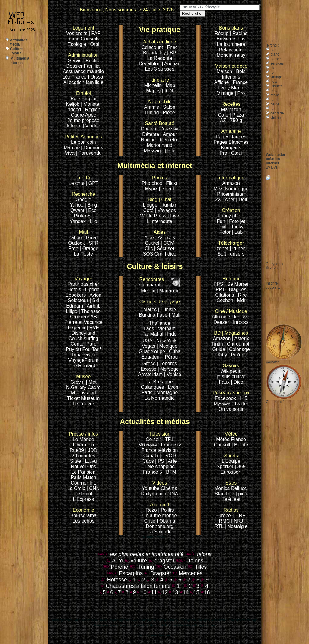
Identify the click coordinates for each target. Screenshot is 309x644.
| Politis (166, 510)
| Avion (94, 295)
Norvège (169, 369)
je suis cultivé (231, 377)
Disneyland (83, 333)
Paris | (148, 393)
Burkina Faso (153, 315)
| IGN (168, 91)
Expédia (77, 328)
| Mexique (167, 346)
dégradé (277, 113)
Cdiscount (159, 45)
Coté (148, 210)
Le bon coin (83, 142)
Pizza (238, 115)
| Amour (169, 134)
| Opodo (91, 290)
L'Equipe (231, 461)
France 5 (153, 472)
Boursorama (83, 515)
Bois (241, 71)
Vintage (225, 93)
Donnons (94, 148)
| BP (172, 53)
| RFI (241, 515)
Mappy (153, 91)
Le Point (83, 494)
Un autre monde (160, 515)
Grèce (149, 364)
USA (148, 341)
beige (274, 104)
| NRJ (237, 521)
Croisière (80, 317)
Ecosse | (151, 369)
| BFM (170, 472)
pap (273, 109)
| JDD (91, 450)
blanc (274, 54)
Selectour (78, 300)
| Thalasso (90, 311)
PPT (220, 290)
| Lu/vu (90, 461)
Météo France (231, 439)
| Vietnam (166, 328)
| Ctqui (235, 153)
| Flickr (171, 183)
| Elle (170, 151)
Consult (223, 445)
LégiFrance (75, 77)
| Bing (91, 205)
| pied (242, 494)
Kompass (231, 148)
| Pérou (170, 357)
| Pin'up (236, 355)
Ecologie (78, 44)
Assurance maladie (83, 71)
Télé (226, 499)
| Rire (241, 295)
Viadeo (93, 126)
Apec (91, 115)
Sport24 (225, 467)
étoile (274, 95)
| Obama (166, 521)
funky (237, 227)
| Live (174, 216)
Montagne (167, 393)
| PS (160, 461)
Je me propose (83, 120)
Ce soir (158, 437)
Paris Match (83, 477)
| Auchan (171, 64)
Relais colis (231, 50)
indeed (74, 109)
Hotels (74, 290)
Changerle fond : (273, 43)
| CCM (168, 243)
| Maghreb (167, 291)
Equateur (152, 357)
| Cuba (173, 351)
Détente (151, 134)
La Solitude (160, 532)
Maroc (150, 309)
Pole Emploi (83, 99)
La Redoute (160, 58)
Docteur (149, 129)
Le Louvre (83, 404)
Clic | (150, 248)
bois (273, 91)
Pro (223, 153)
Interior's (231, 77)
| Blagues (236, 290)
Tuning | (153, 113)
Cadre (78, 115)
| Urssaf (96, 77)
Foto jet (237, 221)
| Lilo (92, 221)
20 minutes (83, 456)
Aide (150, 238)
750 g (236, 120)
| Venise (173, 374)
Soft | (223, 254)
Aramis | (153, 107)
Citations (225, 295)
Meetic (148, 291)
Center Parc (83, 344)
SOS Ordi (154, 254)
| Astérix (241, 338)
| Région (91, 109)
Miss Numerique (231, 189)
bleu (273, 68)
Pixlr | (225, 227)
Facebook (231, 396)
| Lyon (172, 387)
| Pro (240, 93)
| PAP (95, 33)
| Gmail (91, 238)
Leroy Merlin (231, 88)
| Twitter (240, 404)
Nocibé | (149, 140)
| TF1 (168, 439)
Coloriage (239, 349)
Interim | (76, 126)
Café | (225, 115)
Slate (76, 461)
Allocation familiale (83, 82)
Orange (90, 248)
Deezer (222, 322)
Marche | (74, 148)
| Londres (167, 364)
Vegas (148, 346)
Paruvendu (90, 153)
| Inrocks (239, 322)
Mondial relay (231, 55)
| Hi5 (242, 398)
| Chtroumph (237, 344)
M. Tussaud (83, 393)
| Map (169, 85)
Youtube (151, 488)
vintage (276, 77)
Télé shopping (160, 467)
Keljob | (75, 104)
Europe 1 (225, 515)
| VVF (93, 328)
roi (272, 72)
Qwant (78, 210)
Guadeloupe (152, 351)
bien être (169, 140)
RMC (225, 521)
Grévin (80, 379)
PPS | (220, 284)
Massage (154, 151)
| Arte (171, 461)
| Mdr (240, 300)
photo (238, 216)
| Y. (169, 129)
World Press (154, 216)
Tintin (217, 344)
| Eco (91, 210)
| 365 (240, 467)
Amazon (231, 183)
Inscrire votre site (273, 285)
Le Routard (83, 366)
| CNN (93, 488)
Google (83, 197)
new (273, 82)
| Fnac (171, 47)
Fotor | (227, 232)
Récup (221, 33)
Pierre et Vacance (83, 322)
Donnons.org (160, 526)
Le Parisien (83, 472)
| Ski (94, 300)
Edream (75, 306)
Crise (151, 521)
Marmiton (231, 109)
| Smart (166, 189)
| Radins (239, 33)
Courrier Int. (83, 483)
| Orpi (93, 44)
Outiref (152, 243)
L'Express (84, 499)
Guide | (221, 349)
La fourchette (231, 44)
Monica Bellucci (231, 488)
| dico (170, 254)
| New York (165, 341)
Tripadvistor (83, 355)
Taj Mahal (154, 334)
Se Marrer (238, 284)
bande (275, 100)
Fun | (223, 221)
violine (275, 118)
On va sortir (231, 409)
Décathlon (150, 64)
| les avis (241, 317)
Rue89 (78, 450)
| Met (91, 382)
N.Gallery (76, 387)
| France (239, 82)
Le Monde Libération (83, 442)
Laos (149, 328)
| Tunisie (167, 309)
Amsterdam (150, 374)
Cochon (226, 300)
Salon (169, 107)
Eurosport (231, 472)
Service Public (83, 61)
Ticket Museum (83, 398)
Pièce (169, 113)
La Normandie (160, 398)
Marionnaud (160, 145)
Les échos (83, 521)
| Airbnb (93, 306)
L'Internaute (160, 221)
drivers (237, 254)
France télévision (159, 450)
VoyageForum (84, 360)
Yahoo (76, 205)
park (274, 50)
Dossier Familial (83, 66)
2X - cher (226, 200)
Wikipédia (231, 368)
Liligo (72, 311)
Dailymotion (154, 494)
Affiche (222, 82)
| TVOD (168, 456)
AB (93, 317)
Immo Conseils (83, 39)
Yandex (78, 221)
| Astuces (165, 238)
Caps (149, 461)
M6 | (150, 445)
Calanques (153, 387)
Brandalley (155, 53)
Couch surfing (83, 338)
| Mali (174, 315)
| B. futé (240, 445)
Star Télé (225, 494)
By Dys (272, 167)
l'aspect (276, 86)
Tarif (96, 349)
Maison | (226, 71)
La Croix (76, 488)
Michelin (153, 85)
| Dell (241, 200)
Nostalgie (237, 526)
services (277, 63)
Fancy (224, 216)
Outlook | (78, 243)
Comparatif (151, 282)
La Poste (83, 254)
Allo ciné (221, 317)
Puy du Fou (78, 349)
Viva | (72, 153)
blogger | (153, 205)
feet (236, 499)
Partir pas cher (83, 284)
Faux (225, 382)
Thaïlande (159, 323)
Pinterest (83, 216)
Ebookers (76, 295)
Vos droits (77, 33)
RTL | (221, 526)
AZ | (225, 120)
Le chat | (78, 183)
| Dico (237, 382)
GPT (93, 183)
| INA (173, 494)
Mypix (152, 189)
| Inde (171, 334)
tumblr (170, 205)
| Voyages (165, 210)
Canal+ (152, 456)
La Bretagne (159, 382)
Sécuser (166, 248)
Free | (75, 248)
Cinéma (169, 488)
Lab (239, 232)
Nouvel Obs (84, 467)
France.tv (171, 445)
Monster (92, 104)
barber (275, 59)
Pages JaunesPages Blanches (231, 139)
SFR (94, 243)
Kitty (222, 355)
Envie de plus (231, 39)
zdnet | (224, 248)
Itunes (239, 248)
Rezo (151, 510)
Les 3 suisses (159, 69)
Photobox (153, 183)
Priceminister (231, 194)
